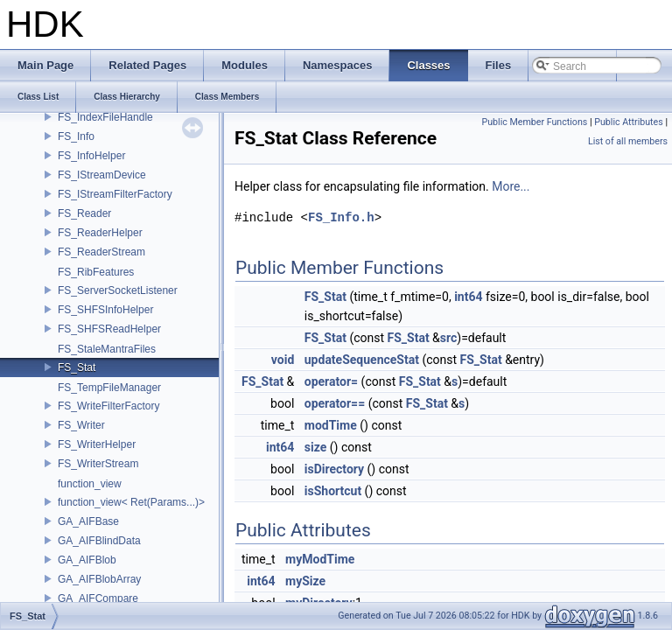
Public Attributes (629, 122)
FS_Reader (84, 213)
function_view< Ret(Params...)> (131, 502)
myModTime (320, 559)
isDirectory (334, 469)
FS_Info (76, 136)
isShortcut (333, 491)
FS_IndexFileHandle (105, 117)
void (283, 360)
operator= (331, 381)
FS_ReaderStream (101, 252)
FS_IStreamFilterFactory (115, 194)
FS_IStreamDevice (102, 175)
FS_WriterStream (98, 464)
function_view (90, 484)
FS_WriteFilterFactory (108, 406)
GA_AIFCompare (98, 598)
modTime (331, 425)
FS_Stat (77, 367)
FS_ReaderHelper (100, 233)
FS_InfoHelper (91, 156)
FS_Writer (81, 425)
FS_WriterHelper (97, 444)
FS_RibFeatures (96, 272)
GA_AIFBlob (87, 560)
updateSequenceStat (362, 360)
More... (511, 186)
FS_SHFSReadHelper (109, 329)
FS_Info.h (341, 217)
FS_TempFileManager (109, 388)
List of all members (628, 141)
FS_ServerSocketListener (118, 290)
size (315, 447)
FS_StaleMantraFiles (107, 349)
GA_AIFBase (88, 521)
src (448, 338)
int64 (468, 297)
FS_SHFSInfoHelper (105, 310)
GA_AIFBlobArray (99, 579)
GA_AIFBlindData (99, 541)
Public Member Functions (535, 122)
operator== (335, 403)
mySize (305, 581)
